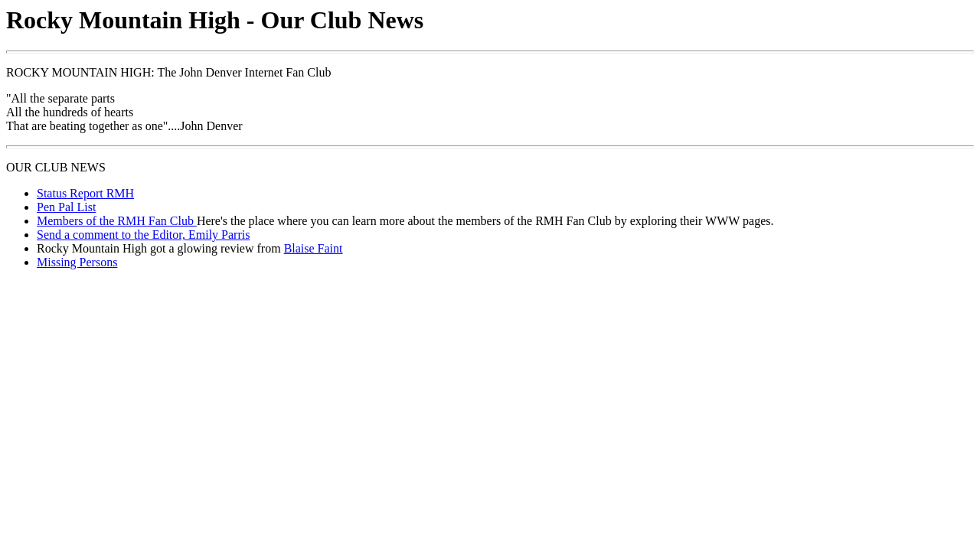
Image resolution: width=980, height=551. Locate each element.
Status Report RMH (85, 193)
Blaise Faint (314, 248)
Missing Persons (77, 262)
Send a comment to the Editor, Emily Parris (143, 235)
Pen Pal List (66, 207)
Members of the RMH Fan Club (117, 221)
